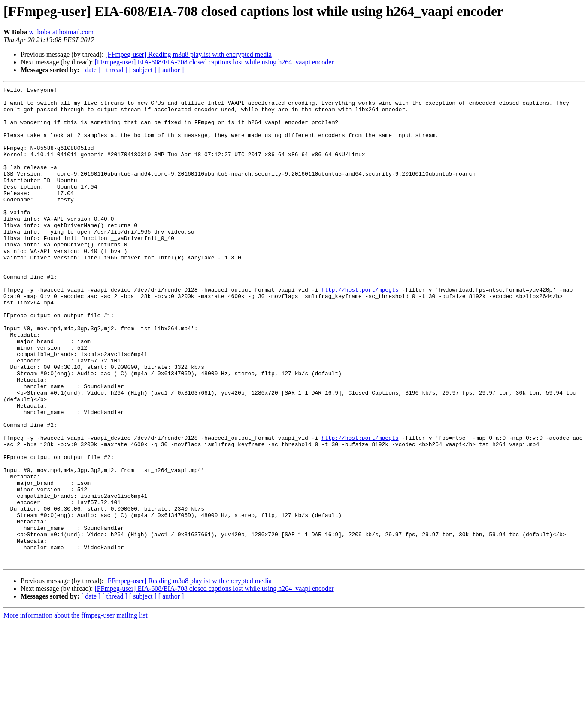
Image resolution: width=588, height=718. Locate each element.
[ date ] (91, 70)
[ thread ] (115, 70)
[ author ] (171, 70)
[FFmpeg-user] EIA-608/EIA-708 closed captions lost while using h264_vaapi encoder (214, 62)
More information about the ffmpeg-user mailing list (76, 710)
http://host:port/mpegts (360, 331)
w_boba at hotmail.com (61, 32)
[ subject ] (143, 70)
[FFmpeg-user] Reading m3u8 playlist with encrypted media (188, 54)
